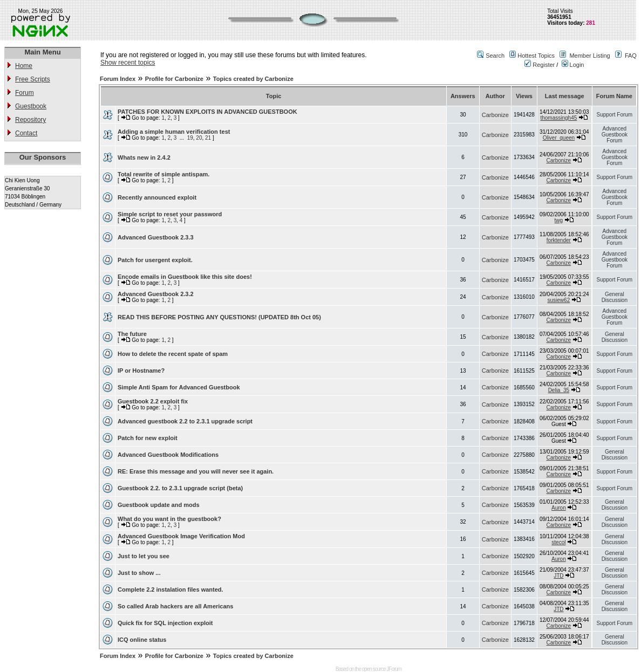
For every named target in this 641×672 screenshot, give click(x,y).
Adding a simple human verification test (174, 132)
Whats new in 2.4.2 (144, 157)
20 (199, 138)
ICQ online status (142, 640)
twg (559, 220)
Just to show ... (139, 573)
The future (132, 334)
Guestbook (31, 106)
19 (190, 138)
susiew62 (559, 300)
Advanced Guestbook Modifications (168, 455)
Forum (25, 93)
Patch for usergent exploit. (155, 260)
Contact (26, 133)
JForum (394, 669)
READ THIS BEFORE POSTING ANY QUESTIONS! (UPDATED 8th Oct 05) (219, 317)
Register (540, 65)
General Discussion (615, 297)
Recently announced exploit (157, 197)
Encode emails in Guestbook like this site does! (185, 277)
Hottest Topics (536, 56)
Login (573, 65)
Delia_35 (559, 390)
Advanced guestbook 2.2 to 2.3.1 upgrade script (185, 421)
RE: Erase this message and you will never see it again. (196, 471)
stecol (558, 542)
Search (495, 56)
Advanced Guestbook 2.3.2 (156, 294)
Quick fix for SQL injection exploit (165, 623)
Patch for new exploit (148, 438)
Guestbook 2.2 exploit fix (153, 401)
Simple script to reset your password (170, 214)
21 (208, 138)
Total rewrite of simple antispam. (163, 174)
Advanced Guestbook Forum (615, 135)
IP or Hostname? (141, 371)
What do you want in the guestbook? (169, 519)
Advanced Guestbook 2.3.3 (156, 237)
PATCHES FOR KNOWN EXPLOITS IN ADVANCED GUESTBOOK (207, 112)
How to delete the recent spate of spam (173, 354)
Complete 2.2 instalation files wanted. (171, 589)
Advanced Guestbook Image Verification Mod (181, 536)
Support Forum (614, 115)
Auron (559, 508)
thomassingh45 (558, 118)
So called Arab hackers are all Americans (175, 606)
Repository (30, 120)
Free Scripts (33, 79)
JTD (558, 576)
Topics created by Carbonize (253, 79)
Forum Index (118, 79)
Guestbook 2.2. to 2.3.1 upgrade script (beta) (180, 488)
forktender (559, 240)
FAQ (631, 56)
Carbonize (495, 115)
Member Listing (589, 56)
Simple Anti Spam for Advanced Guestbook (179, 387)
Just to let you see (144, 556)
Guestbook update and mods (159, 505)
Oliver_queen (559, 138)
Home (24, 66)
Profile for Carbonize (174, 79)
